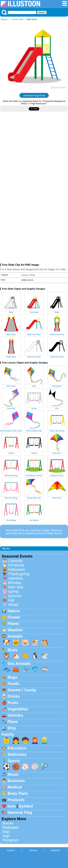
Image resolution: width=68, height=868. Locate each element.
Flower (14, 617)
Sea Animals (19, 664)
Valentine (15, 578)
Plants (13, 624)
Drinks (14, 696)
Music (13, 774)
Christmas (16, 565)
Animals (15, 636)
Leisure (15, 19)
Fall (11, 600)
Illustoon (4, 19)
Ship (12, 728)
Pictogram (11, 840)
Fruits (13, 703)
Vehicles (15, 715)
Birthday (15, 583)
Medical (15, 787)
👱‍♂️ (44, 740)
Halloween (16, 570)
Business (16, 781)
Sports (14, 761)
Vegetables (18, 709)
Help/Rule (55, 850)
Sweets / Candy (22, 690)
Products (16, 800)
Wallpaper (11, 827)
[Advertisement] (34, 154)
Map (6, 832)
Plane (13, 722)
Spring (13, 591)
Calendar (15, 561)
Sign (6, 836)
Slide (21, 19)
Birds (13, 650)
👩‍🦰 (35, 740)
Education (17, 748)
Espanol (11, 850)
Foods (13, 684)
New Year (16, 587)
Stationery (17, 754)
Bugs (12, 677)
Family (8, 734)
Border (8, 823)
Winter (13, 605)
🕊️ (44, 656)
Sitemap (33, 850)
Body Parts (18, 793)
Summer (15, 596)
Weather (15, 630)
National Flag (20, 812)
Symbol (26, 806)
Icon (12, 806)
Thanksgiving (19, 574)
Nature (14, 611)
